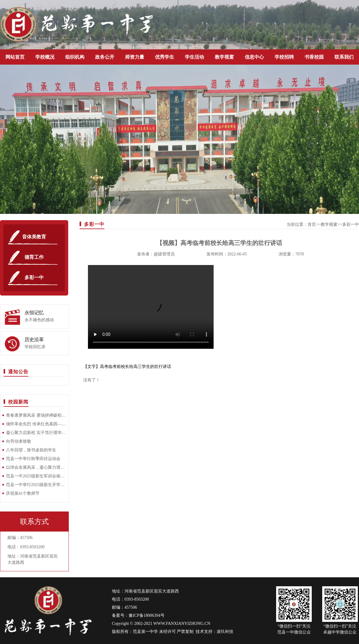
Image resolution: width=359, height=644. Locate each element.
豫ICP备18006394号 (147, 615)
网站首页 (15, 57)
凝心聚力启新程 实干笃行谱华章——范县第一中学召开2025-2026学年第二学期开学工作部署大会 (36, 433)
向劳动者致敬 (19, 441)
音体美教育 (34, 237)
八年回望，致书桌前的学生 (31, 450)
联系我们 (344, 57)
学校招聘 (284, 57)
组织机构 (75, 57)
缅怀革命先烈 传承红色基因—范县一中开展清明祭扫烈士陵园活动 (36, 424)
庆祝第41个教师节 (23, 493)
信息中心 (254, 57)
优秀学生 (165, 57)
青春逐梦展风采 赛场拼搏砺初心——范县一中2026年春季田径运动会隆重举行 (36, 415)
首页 (312, 224)
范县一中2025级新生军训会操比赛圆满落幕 (36, 476)
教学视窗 (224, 57)
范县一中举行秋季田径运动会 (33, 459)
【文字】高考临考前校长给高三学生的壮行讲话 (127, 367)
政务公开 (105, 57)
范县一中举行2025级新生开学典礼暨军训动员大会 (36, 485)
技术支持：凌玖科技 (215, 632)
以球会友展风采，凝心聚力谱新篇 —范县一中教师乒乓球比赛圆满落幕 (36, 467)
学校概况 (45, 57)
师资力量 (135, 57)
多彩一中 (34, 277)
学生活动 (194, 57)
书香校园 (314, 57)
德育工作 (34, 257)
